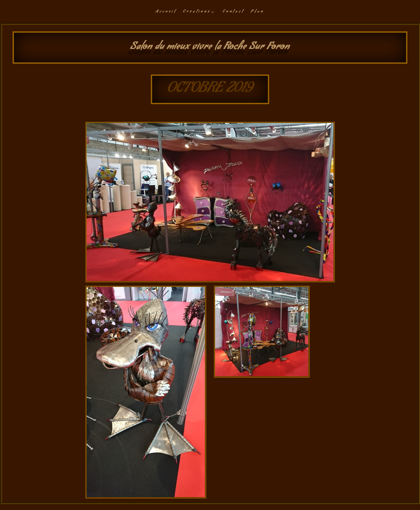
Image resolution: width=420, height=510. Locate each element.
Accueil (166, 13)
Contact (233, 13)
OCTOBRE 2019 (210, 90)
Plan (257, 13)
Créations (197, 13)
